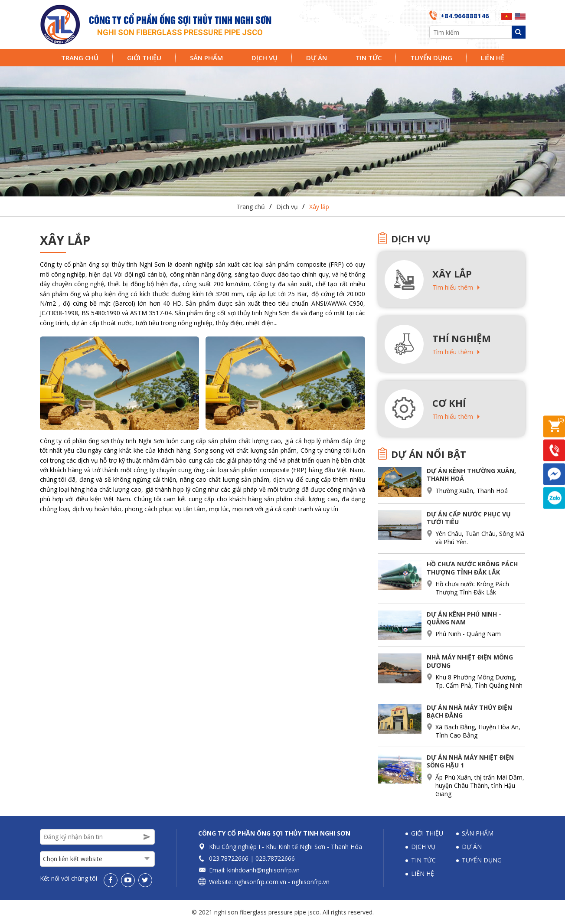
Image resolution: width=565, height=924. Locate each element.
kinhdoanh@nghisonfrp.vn (263, 870)
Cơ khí (449, 403)
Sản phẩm (206, 58)
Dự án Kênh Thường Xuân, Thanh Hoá (471, 475)
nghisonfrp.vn (311, 882)
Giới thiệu (144, 58)
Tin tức (369, 58)
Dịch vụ (265, 58)
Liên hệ (493, 58)
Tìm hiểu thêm (453, 287)
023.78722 (224, 858)
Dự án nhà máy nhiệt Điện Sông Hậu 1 (470, 761)
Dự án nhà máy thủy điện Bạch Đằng (469, 711)
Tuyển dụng (431, 58)
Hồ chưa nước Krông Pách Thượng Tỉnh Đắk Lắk (472, 568)
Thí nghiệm (462, 338)
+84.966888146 (465, 16)
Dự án (317, 58)
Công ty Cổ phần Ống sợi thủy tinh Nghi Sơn (274, 833)
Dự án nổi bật (429, 454)
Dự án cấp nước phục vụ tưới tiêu (469, 518)
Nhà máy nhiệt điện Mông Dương (470, 661)
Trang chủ (80, 58)
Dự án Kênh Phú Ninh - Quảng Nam (464, 618)
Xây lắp (319, 207)
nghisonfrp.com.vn (260, 882)
